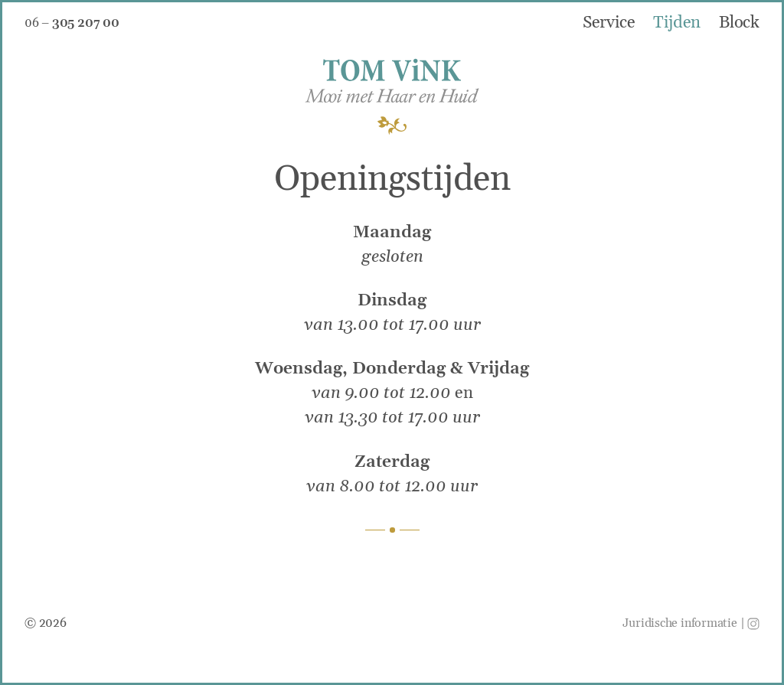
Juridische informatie (679, 623)
